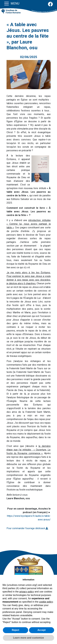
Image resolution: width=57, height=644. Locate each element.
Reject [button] (16, 630)
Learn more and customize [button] (28, 638)
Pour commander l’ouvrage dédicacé (27, 528)
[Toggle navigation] (7, 3)
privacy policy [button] (27, 592)
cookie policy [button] (46, 602)
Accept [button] (42, 630)
